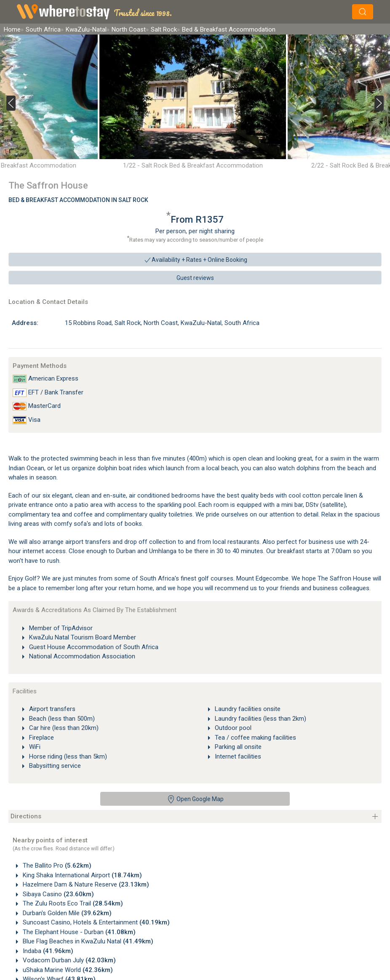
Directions (26, 816)
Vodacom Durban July (68, 960)
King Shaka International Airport (81, 875)
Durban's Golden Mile (66, 913)
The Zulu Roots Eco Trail (72, 903)
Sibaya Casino (57, 894)
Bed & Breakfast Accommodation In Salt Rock (78, 200)
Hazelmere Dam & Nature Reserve (85, 884)
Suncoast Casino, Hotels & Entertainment (95, 922)
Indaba (47, 951)
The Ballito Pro (56, 865)
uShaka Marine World (67, 970)
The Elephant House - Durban (78, 932)
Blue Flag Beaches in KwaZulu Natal (87, 941)
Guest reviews (195, 278)
